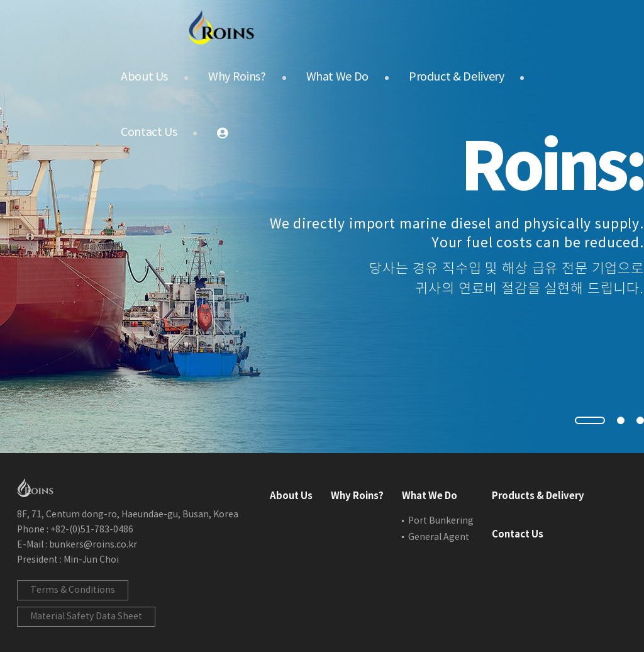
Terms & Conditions (73, 590)
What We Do (337, 77)
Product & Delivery (457, 77)
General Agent (439, 537)
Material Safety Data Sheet (86, 617)
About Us (144, 77)
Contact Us (149, 132)
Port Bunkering (441, 521)
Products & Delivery (538, 496)
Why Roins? (237, 77)
